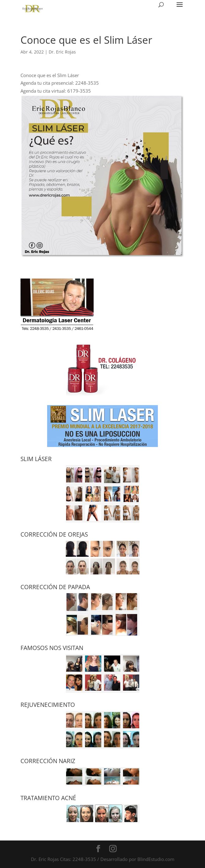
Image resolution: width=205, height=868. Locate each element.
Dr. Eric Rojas (62, 52)
